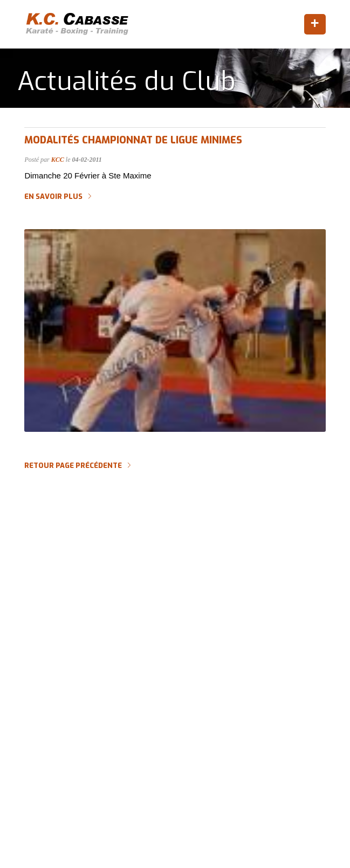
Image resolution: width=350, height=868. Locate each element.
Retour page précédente (73, 466)
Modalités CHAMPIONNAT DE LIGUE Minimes (133, 140)
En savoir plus (53, 197)
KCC (58, 160)
